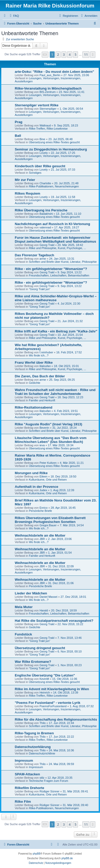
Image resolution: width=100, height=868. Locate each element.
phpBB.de (67, 858)
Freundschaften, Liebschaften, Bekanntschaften (59, 275)
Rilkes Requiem (27, 193)
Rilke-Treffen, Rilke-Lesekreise (48, 129)
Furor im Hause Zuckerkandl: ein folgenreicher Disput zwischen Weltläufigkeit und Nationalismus (55, 240)
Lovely (44, 153)
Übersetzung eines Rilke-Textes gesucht (54, 142)
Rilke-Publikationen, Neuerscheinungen (54, 186)
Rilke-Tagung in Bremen (34, 733)
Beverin (44, 428)
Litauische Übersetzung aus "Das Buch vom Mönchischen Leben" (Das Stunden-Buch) (51, 440)
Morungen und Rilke (31, 473)
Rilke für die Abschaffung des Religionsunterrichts (56, 719)
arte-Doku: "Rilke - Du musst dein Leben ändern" (54, 72)
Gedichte (34, 383)
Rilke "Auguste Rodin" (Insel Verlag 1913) (48, 424)
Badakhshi (46, 214)
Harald (44, 610)
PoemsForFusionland (53, 706)
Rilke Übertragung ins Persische (41, 210)
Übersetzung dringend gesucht (40, 648)
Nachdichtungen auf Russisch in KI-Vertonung (52, 224)
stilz (42, 778)
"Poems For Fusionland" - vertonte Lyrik (48, 703)
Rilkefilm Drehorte (30, 788)
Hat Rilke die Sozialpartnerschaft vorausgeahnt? (54, 621)
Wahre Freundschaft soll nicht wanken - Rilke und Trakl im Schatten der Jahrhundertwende (55, 392)
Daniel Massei (48, 597)
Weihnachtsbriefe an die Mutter (40, 535)
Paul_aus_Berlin (50, 75)
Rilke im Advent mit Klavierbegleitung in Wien (52, 689)
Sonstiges (35, 173)
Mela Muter (24, 607)
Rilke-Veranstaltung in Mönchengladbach (48, 88)
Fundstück (23, 634)
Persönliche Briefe (40, 511)
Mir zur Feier (25, 180)
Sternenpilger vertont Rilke (37, 105)
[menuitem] (14, 16)
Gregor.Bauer (48, 525)
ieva (42, 445)
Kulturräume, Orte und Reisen (48, 480)
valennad (45, 227)
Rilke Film (23, 802)
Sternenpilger (48, 109)
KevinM (44, 679)
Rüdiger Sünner (49, 791)
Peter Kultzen (48, 463)
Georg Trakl (47, 245)
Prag (19, 122)
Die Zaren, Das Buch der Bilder (40, 376)
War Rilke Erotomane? (33, 662)
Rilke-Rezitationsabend (34, 407)
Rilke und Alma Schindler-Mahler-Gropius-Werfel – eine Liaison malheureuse (56, 298)
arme (43, 259)
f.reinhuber (46, 352)
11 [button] (86, 54)
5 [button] (76, 54)
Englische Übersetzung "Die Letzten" (45, 675)
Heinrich (45, 692)
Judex (43, 490)
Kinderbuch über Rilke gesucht (40, 166)
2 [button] (58, 54)
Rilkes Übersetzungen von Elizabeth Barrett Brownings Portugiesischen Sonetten (50, 520)
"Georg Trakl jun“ (40, 289)
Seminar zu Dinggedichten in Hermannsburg (51, 149)
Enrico (43, 508)
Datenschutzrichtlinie (42, 753)
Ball (18, 136)
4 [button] (70, 54)
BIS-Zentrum (47, 92)
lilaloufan (45, 366)
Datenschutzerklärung (33, 747)
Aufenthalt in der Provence (37, 487)
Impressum (24, 761)
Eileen (43, 476)
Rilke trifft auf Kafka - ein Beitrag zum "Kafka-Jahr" (56, 331)
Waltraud (45, 125)
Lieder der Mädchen (31, 593)
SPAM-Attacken (27, 774)
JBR (42, 539)
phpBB (37, 854)
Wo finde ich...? (39, 355)
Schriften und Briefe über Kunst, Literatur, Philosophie (63, 262)
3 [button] (64, 54)
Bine (42, 139)
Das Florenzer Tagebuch (34, 255)
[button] (45, 55)
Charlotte (45, 183)
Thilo (42, 723)
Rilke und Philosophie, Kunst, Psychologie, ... (57, 248)
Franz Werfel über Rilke (34, 363)
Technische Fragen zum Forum (48, 781)
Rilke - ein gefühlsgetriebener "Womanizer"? (51, 269)
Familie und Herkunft (42, 400)
